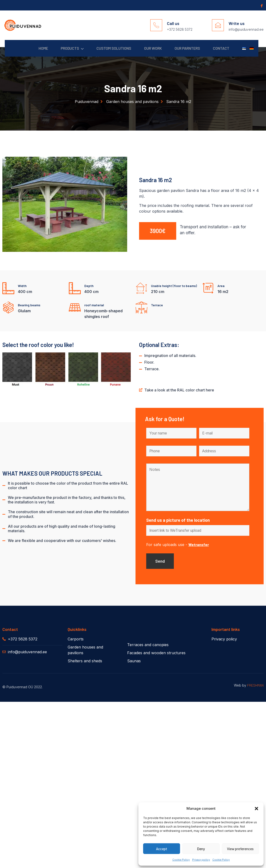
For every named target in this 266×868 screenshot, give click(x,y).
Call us (173, 23)
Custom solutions (107, 48)
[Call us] (156, 25)
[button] (256, 809)
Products (64, 48)
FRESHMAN (255, 686)
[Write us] (218, 25)
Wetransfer (199, 545)
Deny (201, 849)
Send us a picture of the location (178, 521)
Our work (147, 48)
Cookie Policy (181, 859)
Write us (237, 23)
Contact (218, 48)
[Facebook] (261, 5)
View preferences (240, 849)
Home (33, 48)
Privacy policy (201, 859)
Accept (162, 849)
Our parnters (183, 48)
